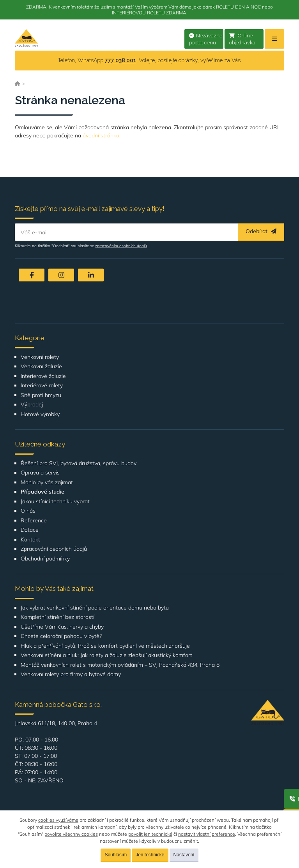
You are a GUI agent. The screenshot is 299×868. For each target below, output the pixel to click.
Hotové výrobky (40, 414)
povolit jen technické (150, 834)
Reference (34, 521)
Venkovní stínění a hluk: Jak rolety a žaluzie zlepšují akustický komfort (106, 655)
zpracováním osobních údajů (121, 246)
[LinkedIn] (91, 275)
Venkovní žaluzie (41, 366)
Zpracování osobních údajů (54, 549)
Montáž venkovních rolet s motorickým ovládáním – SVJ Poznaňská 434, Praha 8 (120, 665)
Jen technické (150, 855)
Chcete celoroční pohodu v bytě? (61, 636)
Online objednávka (242, 39)
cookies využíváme (58, 820)
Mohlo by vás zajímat (47, 482)
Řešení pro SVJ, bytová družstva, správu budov (79, 463)
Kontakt (30, 540)
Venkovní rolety (40, 357)
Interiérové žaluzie (43, 376)
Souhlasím (116, 855)
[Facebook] (32, 275)
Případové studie (42, 492)
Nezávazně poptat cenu (206, 39)
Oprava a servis (40, 473)
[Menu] (274, 39)
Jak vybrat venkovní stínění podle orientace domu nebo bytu (95, 608)
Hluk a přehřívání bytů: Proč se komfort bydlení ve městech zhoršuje (105, 646)
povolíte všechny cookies (71, 834)
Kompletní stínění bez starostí (57, 617)
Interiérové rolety (42, 386)
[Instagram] (61, 275)
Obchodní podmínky (45, 559)
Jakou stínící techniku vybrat (55, 502)
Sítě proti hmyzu (41, 395)
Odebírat (261, 231)
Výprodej (32, 405)
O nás (28, 511)
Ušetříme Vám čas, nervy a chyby (62, 627)
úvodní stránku (101, 135)
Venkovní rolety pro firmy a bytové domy (71, 674)
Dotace (30, 530)
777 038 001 (120, 60)
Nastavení (184, 855)
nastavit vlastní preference (207, 834)
